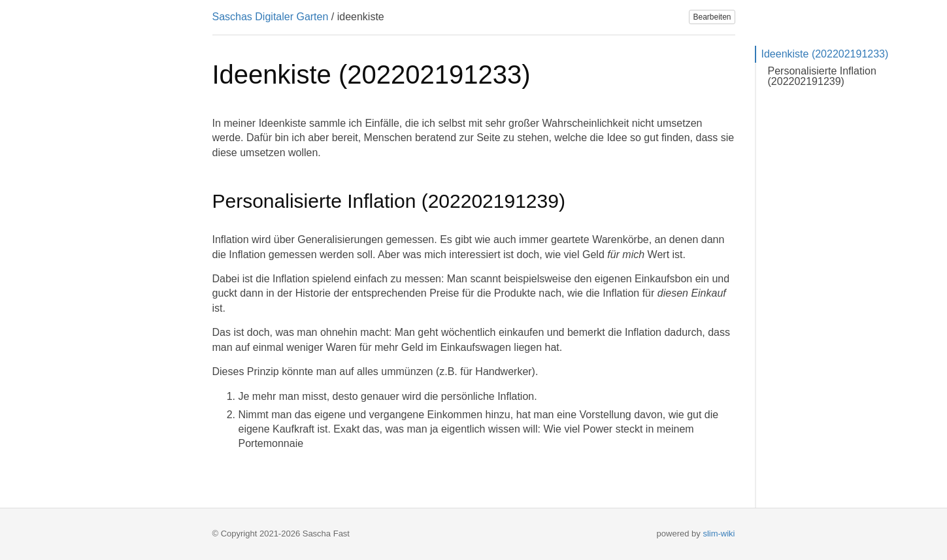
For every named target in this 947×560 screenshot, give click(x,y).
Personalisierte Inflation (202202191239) (822, 76)
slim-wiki (719, 534)
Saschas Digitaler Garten (271, 17)
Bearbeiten (712, 17)
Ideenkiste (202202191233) (825, 54)
